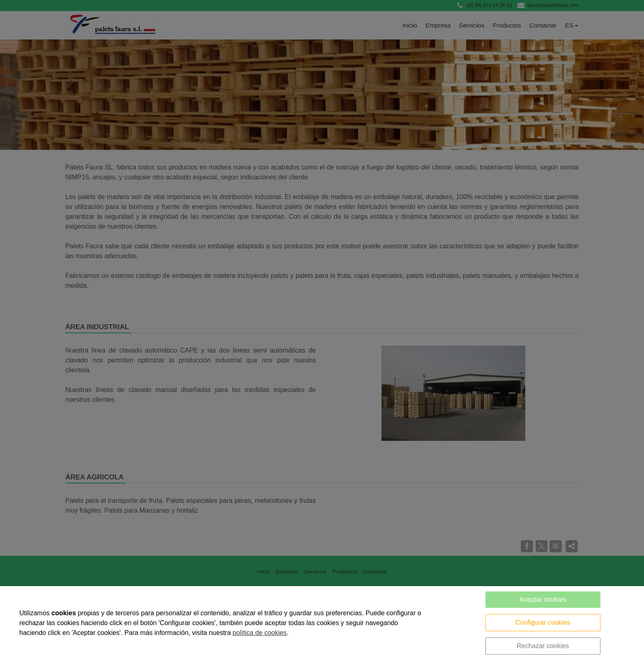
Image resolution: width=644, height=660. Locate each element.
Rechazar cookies (543, 646)
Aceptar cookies (543, 599)
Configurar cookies (543, 622)
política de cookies (260, 633)
